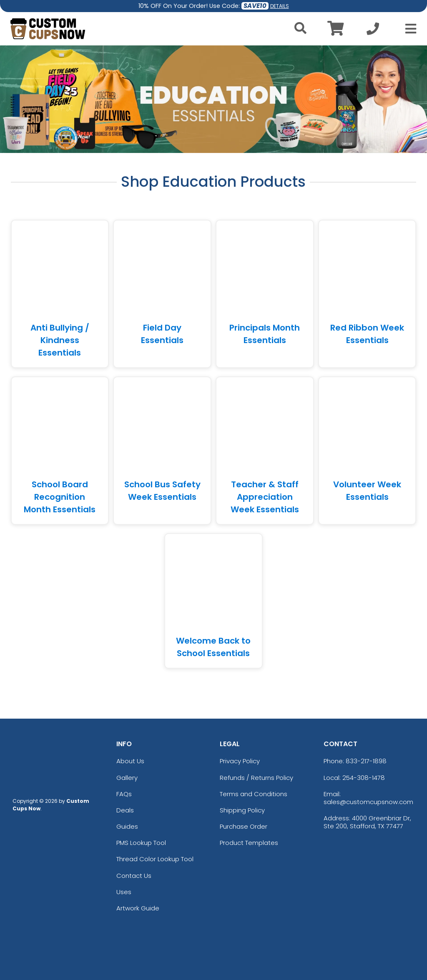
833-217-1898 (366, 761)
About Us (130, 761)
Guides (127, 826)
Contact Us (134, 876)
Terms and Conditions (254, 794)
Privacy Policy (240, 761)
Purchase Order (244, 826)
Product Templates (249, 843)
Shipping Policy (242, 810)
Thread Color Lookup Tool (155, 859)
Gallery (127, 778)
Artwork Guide (138, 908)
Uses (124, 892)
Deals (125, 810)
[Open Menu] (408, 29)
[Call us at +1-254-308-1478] (373, 31)
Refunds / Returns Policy (256, 778)
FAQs (124, 794)
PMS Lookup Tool (141, 843)
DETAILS (280, 6)
